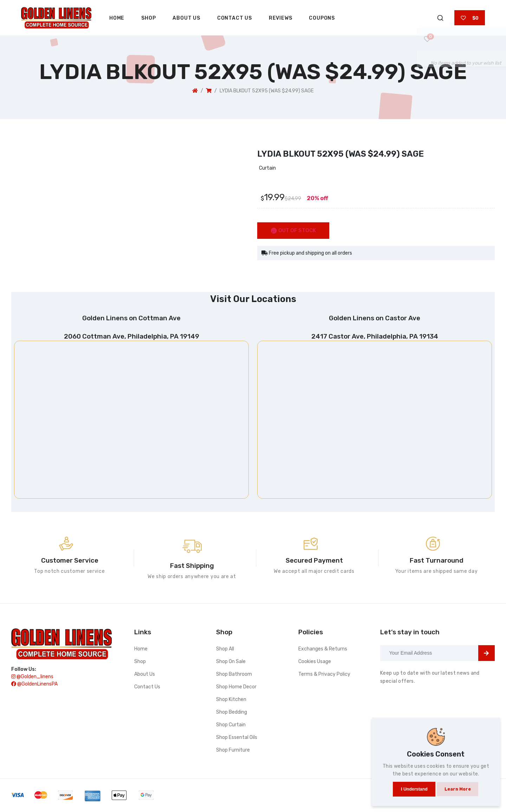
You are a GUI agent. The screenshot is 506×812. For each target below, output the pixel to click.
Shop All (225, 650)
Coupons (322, 18)
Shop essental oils (237, 738)
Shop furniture (233, 751)
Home (117, 18)
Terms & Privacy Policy (324, 675)
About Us (186, 18)
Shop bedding (232, 713)
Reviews (281, 18)
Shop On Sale (231, 662)
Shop (148, 18)
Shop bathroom (234, 675)
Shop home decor (236, 687)
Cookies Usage (315, 662)
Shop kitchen (231, 700)
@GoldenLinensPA (34, 686)
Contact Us (235, 18)
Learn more (458, 787)
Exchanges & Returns (323, 650)
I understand (411, 786)
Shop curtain (231, 725)
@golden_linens (32, 679)
